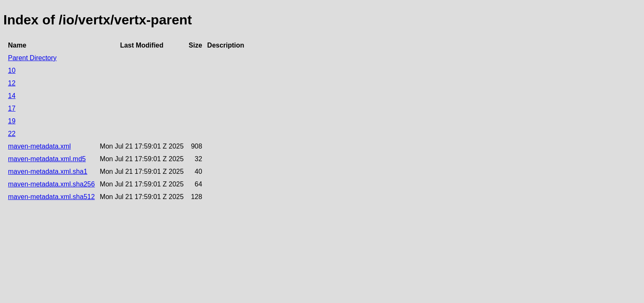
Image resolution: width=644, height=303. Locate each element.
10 (12, 70)
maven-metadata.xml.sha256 (51, 184)
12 (12, 83)
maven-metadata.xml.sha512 (51, 197)
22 (12, 134)
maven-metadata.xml (39, 146)
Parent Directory (32, 58)
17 (12, 108)
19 (12, 121)
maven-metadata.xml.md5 (47, 159)
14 (12, 96)
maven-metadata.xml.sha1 (48, 171)
